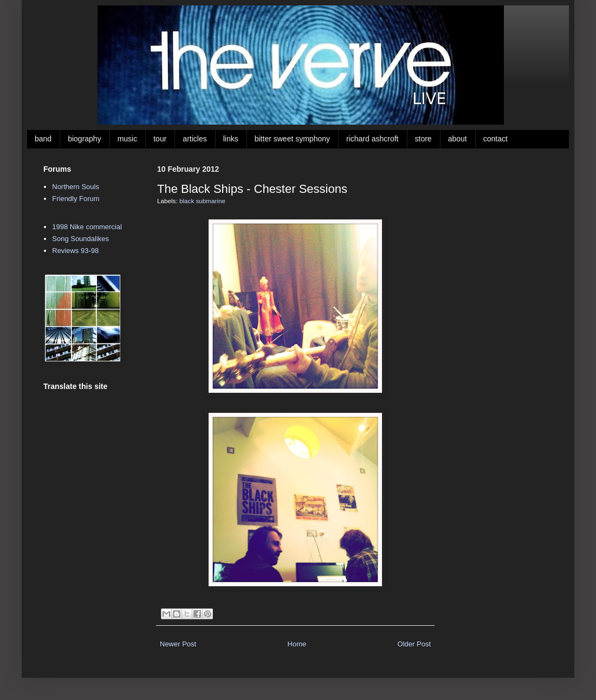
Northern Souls (76, 187)
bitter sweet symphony (292, 139)
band (43, 139)
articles (195, 139)
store (423, 139)
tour (160, 139)
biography (85, 139)
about (458, 139)
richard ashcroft (372, 139)
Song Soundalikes (80, 239)
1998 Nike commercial (87, 227)
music (128, 139)
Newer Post (178, 644)
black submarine (202, 201)
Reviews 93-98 (75, 251)
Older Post (414, 644)
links (231, 139)
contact (495, 139)
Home (297, 644)
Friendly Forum (76, 199)
